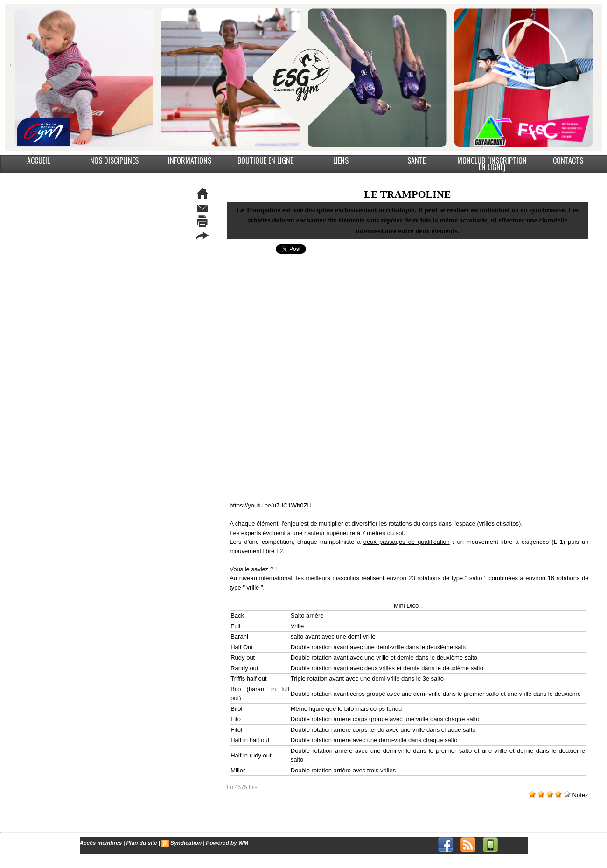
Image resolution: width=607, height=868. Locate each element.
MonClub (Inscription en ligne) (492, 164)
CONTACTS (568, 160)
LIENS (341, 160)
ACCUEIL (38, 160)
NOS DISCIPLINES (114, 160)
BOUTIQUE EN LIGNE (265, 160)
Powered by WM (218, 842)
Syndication (180, 842)
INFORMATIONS (190, 160)
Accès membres (99, 842)
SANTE (416, 160)
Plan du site (138, 842)
